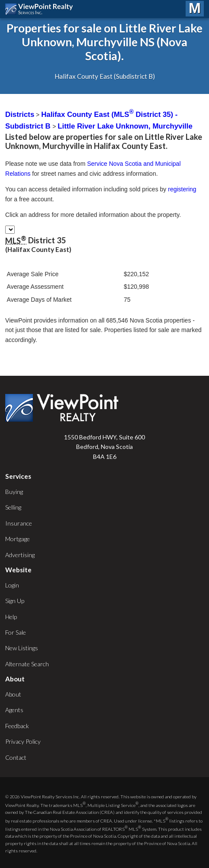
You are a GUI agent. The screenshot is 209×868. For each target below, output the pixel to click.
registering (182, 189)
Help (11, 617)
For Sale (16, 632)
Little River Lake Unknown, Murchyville (125, 126)
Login (12, 585)
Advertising (20, 555)
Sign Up (15, 601)
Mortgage (18, 539)
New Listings (22, 648)
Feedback (17, 726)
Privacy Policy (23, 741)
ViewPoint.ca (41, 9)
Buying (14, 492)
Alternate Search (27, 664)
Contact (16, 757)
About (13, 694)
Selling (13, 507)
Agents (14, 710)
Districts (20, 115)
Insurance (19, 523)
